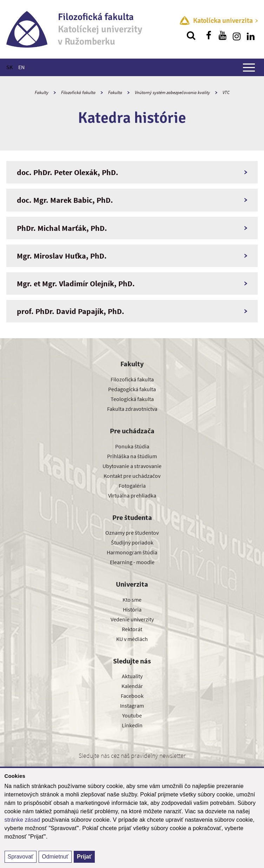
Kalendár (132, 686)
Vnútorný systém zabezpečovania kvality (172, 92)
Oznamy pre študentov (132, 533)
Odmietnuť (55, 857)
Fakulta (115, 92)
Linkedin (132, 725)
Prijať (84, 857)
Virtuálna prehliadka (132, 495)
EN (21, 67)
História (132, 609)
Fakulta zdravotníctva (132, 409)
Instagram (132, 706)
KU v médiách (132, 639)
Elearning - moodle (132, 562)
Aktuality (132, 676)
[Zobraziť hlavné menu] (249, 67)
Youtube (132, 715)
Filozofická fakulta (78, 92)
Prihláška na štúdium (132, 456)
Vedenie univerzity (132, 619)
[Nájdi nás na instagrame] (237, 35)
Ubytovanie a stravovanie (132, 466)
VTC (226, 92)
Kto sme (132, 600)
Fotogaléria (132, 486)
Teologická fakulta (132, 399)
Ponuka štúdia (132, 446)
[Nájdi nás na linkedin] (251, 35)
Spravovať (21, 857)
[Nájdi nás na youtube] (223, 35)
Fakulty (42, 92)
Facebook (132, 696)
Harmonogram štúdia (132, 552)
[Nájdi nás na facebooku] (209, 35)
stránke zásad (22, 820)
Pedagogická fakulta (132, 389)
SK (9, 67)
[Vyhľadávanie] (191, 35)
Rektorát (132, 629)
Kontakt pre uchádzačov (132, 476)
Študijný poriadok (132, 542)
